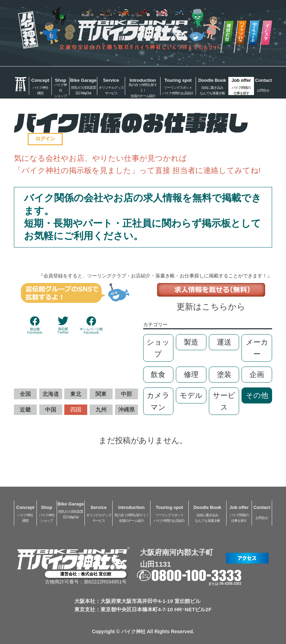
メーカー (257, 348)
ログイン (45, 139)
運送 (224, 342)
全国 (25, 394)
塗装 (224, 374)
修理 (191, 374)
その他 (257, 395)
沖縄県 (126, 410)
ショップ (158, 348)
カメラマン (158, 401)
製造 (191, 342)
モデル (191, 395)
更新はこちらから (211, 307)
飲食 (158, 374)
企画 (257, 374)
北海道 (51, 394)
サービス (224, 401)
